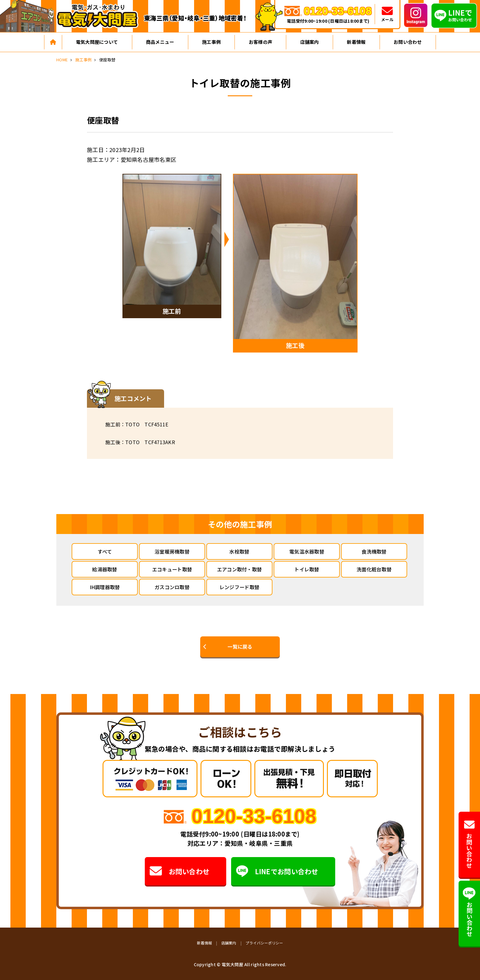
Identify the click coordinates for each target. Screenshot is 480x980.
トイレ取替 (307, 569)
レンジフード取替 (239, 587)
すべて (105, 551)
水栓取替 (239, 551)
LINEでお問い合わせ (277, 871)
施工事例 (211, 42)
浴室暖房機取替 (172, 551)
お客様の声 (261, 42)
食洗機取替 (374, 551)
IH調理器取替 (105, 587)
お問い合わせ (408, 42)
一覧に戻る (240, 646)
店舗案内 (310, 42)
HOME (62, 60)
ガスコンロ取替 (172, 587)
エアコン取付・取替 (239, 569)
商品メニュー (160, 42)
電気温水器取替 (307, 551)
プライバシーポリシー (264, 943)
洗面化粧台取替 (374, 569)
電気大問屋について (97, 42)
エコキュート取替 (172, 569)
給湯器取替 (105, 569)
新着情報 (356, 42)
